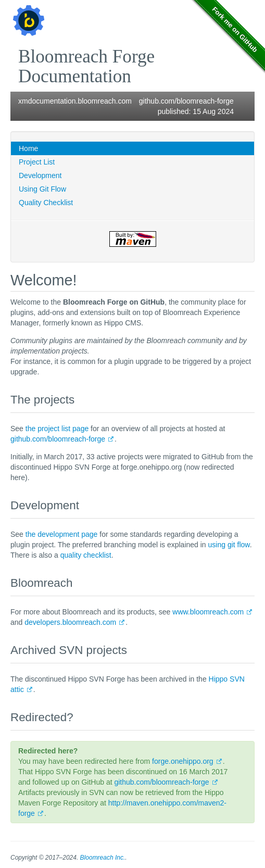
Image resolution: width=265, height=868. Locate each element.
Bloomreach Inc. (103, 858)
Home (28, 148)
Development (40, 175)
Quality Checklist (46, 203)
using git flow (229, 545)
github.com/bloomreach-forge (186, 101)
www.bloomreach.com (208, 612)
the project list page (57, 429)
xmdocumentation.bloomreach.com (75, 101)
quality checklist (86, 555)
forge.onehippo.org (183, 761)
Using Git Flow (42, 189)
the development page (62, 534)
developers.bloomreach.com (70, 622)
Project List (37, 162)
